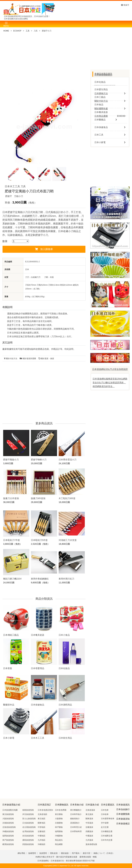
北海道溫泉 (90, 810)
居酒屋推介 (75, 823)
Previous (11, 128)
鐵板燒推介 (75, 819)
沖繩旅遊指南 (8, 831)
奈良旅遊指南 (28, 836)
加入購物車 (44, 249)
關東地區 (42, 823)
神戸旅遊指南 (8, 840)
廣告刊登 (87, 853)
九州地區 (42, 840)
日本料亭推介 (76, 814)
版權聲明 (32, 853)
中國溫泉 (89, 836)
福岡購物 (59, 831)
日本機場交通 (107, 831)
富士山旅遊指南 (29, 819)
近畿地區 (42, 831)
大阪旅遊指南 (8, 819)
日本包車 (105, 810)
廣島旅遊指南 (28, 840)
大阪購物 (59, 819)
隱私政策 (54, 853)
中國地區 (42, 836)
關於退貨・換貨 (46, 359)
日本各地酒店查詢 (45, 810)
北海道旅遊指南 (9, 827)
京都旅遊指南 (8, 823)
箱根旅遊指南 (28, 810)
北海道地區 (42, 814)
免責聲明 (43, 853)
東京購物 (59, 814)
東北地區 (42, 819)
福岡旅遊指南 (8, 836)
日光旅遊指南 (28, 823)
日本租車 (105, 814)
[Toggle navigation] (6, 24)
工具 (28, 31)
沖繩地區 (42, 844)
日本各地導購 (61, 810)
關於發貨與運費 (28, 359)
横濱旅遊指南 (8, 844)
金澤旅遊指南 (28, 831)
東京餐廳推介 (76, 810)
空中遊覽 (105, 823)
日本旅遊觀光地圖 (10, 810)
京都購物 (59, 823)
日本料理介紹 (76, 827)
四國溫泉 (89, 831)
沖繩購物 (59, 836)
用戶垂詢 (76, 853)
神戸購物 (59, 827)
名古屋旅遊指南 (29, 827)
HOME (6, 31)
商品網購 (59, 844)
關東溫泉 (89, 819)
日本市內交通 (107, 840)
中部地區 (42, 827)
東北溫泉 (89, 814)
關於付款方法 (11, 359)
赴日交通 (105, 827)
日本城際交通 (107, 836)
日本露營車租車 (108, 819)
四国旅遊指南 (28, 844)
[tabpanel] (44, 126)
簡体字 (125, 5)
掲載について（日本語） (104, 853)
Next (77, 128)
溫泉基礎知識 (91, 844)
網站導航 (21, 853)
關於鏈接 (65, 853)
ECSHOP (17, 31)
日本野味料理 (76, 831)
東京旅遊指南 (8, 814)
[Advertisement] (44, 62)
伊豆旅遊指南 (28, 814)
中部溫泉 (89, 823)
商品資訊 (59, 840)
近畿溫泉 (89, 827)
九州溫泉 (89, 840)
